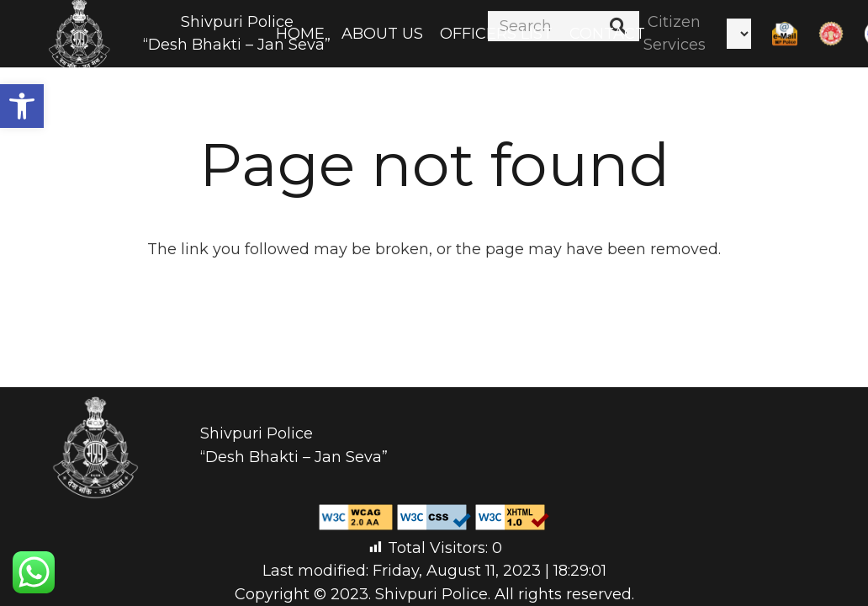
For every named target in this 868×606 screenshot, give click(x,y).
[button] (22, 106)
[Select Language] (739, 34)
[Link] (785, 34)
